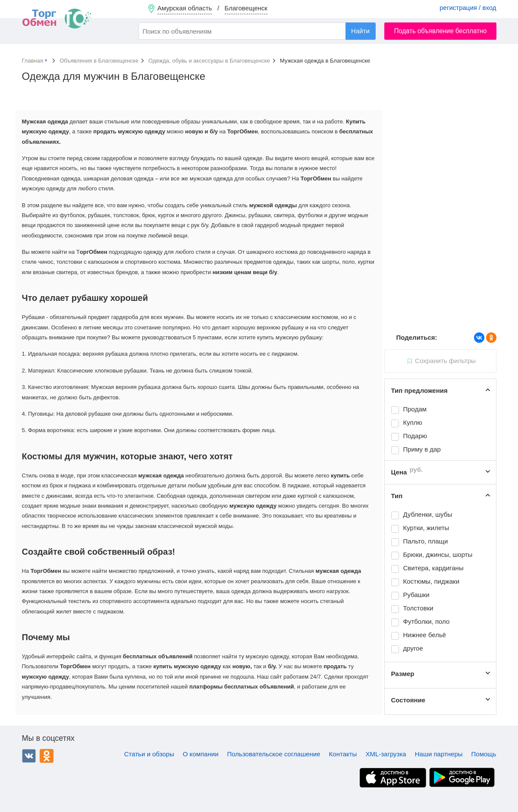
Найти (360, 31)
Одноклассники (47, 756)
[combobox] (257, 31)
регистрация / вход (468, 8)
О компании (201, 754)
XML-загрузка (386, 754)
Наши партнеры (439, 754)
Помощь (484, 754)
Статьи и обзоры (149, 754)
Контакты (343, 754)
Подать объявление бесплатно (440, 31)
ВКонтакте (29, 756)
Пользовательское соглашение (274, 754)
